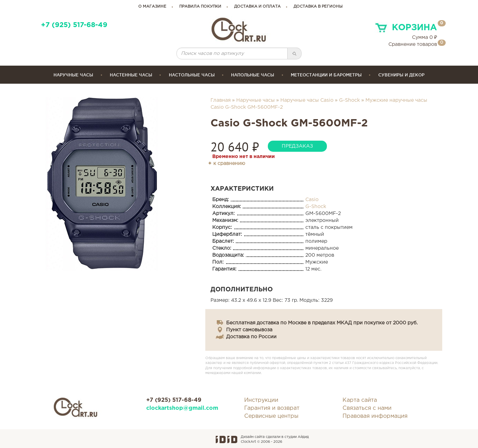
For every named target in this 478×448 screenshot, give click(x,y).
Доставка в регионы (318, 7)
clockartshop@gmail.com (182, 408)
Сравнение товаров (413, 44)
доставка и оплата (257, 7)
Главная (221, 100)
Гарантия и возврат (272, 408)
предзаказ (297, 146)
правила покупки (200, 7)
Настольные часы (192, 75)
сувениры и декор (401, 75)
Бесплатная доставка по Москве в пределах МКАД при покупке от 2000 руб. (322, 323)
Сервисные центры (271, 416)
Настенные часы (131, 75)
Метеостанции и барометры (326, 75)
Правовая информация (375, 416)
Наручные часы (73, 75)
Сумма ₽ (425, 38)
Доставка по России (251, 337)
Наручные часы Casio (307, 100)
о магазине (152, 7)
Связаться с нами (367, 408)
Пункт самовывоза (249, 330)
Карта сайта (360, 400)
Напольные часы (253, 75)
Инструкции (261, 400)
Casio (312, 200)
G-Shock (349, 100)
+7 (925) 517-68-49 (74, 25)
